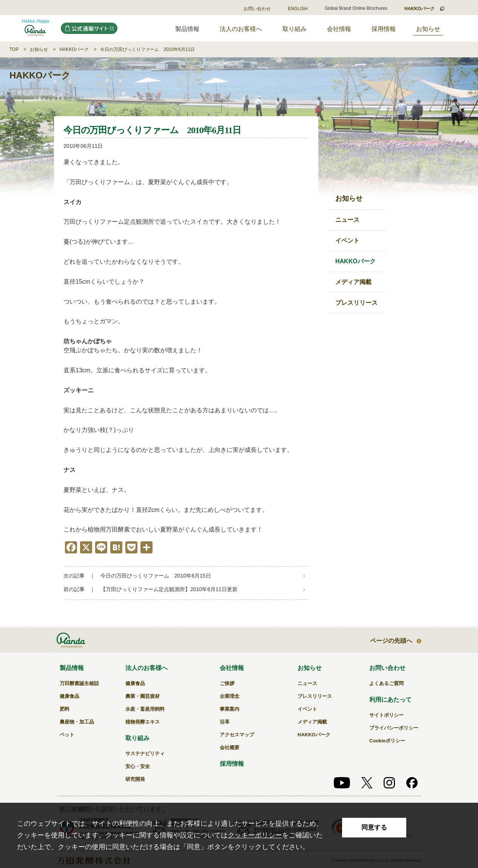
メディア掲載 (353, 282)
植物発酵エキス (143, 722)
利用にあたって (390, 700)
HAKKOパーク (74, 49)
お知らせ (428, 29)
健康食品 (69, 696)
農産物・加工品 (77, 722)
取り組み (295, 29)
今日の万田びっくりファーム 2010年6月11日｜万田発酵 (36, 28)
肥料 (65, 709)
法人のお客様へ (241, 29)
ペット (67, 735)
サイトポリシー (386, 715)
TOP (14, 49)
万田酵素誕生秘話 (79, 683)
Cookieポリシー (387, 741)
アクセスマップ (237, 735)
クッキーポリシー (255, 835)
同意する (374, 827)
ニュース (347, 220)
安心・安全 (138, 766)
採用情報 (384, 29)
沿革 (225, 722)
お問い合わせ (257, 9)
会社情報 (339, 29)
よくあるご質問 (386, 683)
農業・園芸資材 (143, 696)
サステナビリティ (145, 754)
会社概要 (230, 747)
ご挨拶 (227, 683)
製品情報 (72, 668)
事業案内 (230, 709)
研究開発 (135, 779)
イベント (347, 240)
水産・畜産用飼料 (145, 709)
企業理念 (230, 696)
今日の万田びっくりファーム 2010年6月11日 (147, 49)
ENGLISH (298, 9)
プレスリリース (356, 303)
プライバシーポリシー (394, 728)
